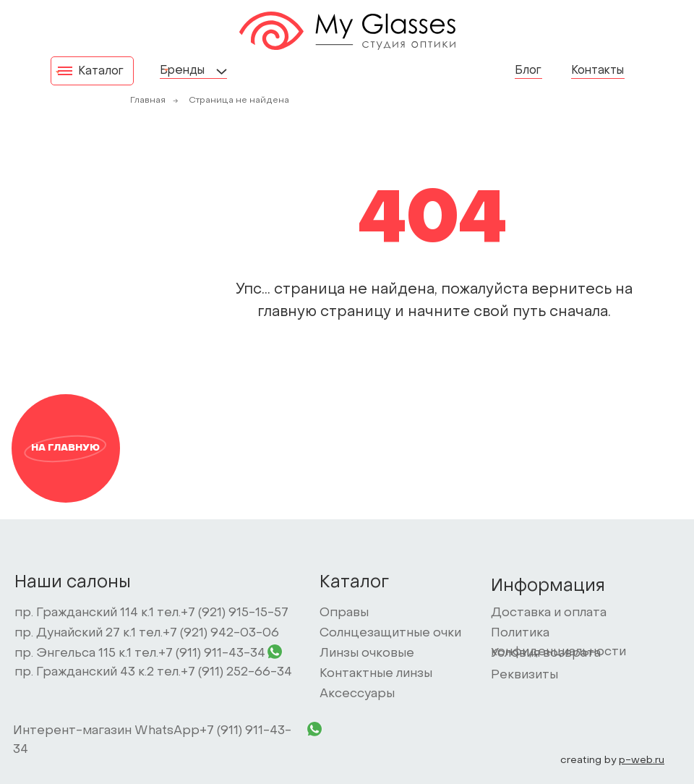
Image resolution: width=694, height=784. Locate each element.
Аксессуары (357, 694)
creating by (612, 760)
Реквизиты (524, 676)
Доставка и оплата (549, 613)
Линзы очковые (367, 654)
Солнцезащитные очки (390, 634)
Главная (148, 101)
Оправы (344, 613)
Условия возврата (546, 654)
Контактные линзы (376, 674)
